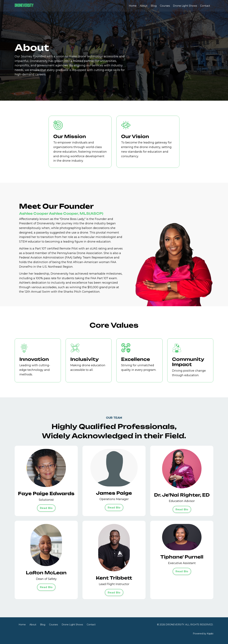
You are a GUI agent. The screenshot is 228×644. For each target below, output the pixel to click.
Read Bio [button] (46, 510)
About (143, 6)
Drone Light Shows (185, 6)
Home (132, 6)
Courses (165, 6)
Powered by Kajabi (203, 636)
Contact (205, 6)
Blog (154, 6)
